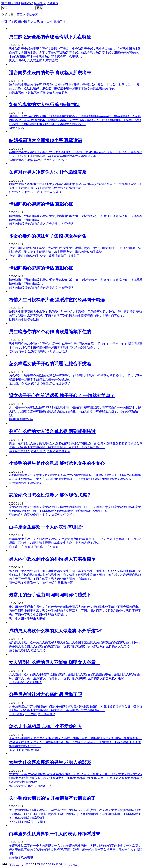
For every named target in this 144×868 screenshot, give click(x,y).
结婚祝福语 (16, 160)
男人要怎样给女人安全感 (25, 60)
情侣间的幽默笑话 (21, 419)
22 (27, 864)
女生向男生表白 (57, 92)
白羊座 (13, 547)
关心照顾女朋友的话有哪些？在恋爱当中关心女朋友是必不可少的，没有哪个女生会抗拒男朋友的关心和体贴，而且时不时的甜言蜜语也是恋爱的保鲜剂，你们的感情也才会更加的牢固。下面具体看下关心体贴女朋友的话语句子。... (75, 814)
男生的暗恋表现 (35, 351)
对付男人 (15, 192)
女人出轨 (46, 22)
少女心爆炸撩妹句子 (53, 256)
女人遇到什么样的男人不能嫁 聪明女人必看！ (55, 663)
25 (38, 864)
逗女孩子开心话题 (37, 383)
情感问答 (59, 22)
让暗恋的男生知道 (28, 750)
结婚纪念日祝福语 (55, 160)
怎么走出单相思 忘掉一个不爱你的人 (46, 726)
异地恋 (13, 22)
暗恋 (12, 750)
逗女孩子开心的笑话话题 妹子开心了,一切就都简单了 (62, 396)
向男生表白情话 (35, 92)
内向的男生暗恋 (57, 351)
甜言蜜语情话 (64, 224)
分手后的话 (16, 714)
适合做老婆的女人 (58, 451)
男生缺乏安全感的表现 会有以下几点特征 (50, 37)
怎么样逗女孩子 (60, 383)
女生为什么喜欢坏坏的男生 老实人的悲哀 (50, 762)
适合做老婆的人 (19, 451)
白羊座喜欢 (51, 547)
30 (57, 864)
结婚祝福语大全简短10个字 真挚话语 (46, 140)
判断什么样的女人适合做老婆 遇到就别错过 (52, 431)
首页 (4, 3)
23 (31, 864)
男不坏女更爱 (18, 786)
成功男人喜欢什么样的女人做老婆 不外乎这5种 (56, 631)
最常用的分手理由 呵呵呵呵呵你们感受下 (50, 595)
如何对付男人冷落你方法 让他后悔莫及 (48, 172)
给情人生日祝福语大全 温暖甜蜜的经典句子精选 (57, 300)
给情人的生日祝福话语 (24, 319)
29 (53, 864)
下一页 (67, 864)
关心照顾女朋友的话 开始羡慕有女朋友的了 (52, 798)
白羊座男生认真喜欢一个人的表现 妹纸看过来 (55, 834)
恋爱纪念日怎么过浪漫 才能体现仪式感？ (50, 495)
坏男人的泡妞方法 (40, 786)
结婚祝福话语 (34, 160)
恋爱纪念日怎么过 (64, 515)
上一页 (20, 864)
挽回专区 (40, 3)
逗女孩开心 (16, 383)
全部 (4, 22)
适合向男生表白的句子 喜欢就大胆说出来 (50, 73)
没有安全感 (50, 60)
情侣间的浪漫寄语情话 (40, 224)
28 (49, 864)
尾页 (76, 864)
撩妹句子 (73, 256)
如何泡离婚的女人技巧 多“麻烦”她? (44, 105)
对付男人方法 (31, 192)
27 (46, 864)
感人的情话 (16, 224)
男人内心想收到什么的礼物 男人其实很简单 (52, 559)
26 (42, 864)
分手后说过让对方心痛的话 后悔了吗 (46, 694)
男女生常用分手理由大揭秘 (27, 619)
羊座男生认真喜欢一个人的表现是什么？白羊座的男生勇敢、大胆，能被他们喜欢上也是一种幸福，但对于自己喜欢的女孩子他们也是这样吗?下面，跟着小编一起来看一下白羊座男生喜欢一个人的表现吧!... (76, 850)
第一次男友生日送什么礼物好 (28, 583)
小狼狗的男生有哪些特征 (25, 483)
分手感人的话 (46, 714)
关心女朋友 (38, 822)
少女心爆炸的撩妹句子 (24, 256)
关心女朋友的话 (19, 822)
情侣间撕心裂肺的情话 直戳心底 (41, 204)
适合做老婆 (38, 451)
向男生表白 (16, 92)
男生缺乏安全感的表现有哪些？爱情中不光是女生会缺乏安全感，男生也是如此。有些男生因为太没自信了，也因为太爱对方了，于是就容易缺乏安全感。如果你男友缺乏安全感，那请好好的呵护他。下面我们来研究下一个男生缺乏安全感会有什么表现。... (75, 53)
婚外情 (22, 22)
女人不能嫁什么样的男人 (25, 682)
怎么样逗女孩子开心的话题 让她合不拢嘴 (50, 364)
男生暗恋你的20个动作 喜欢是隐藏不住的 (50, 332)
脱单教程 (27, 3)
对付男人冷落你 (51, 192)
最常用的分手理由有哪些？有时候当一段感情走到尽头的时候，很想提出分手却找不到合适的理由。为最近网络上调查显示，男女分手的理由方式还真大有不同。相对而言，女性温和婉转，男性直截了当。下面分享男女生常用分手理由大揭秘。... (75, 611)
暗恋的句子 (16, 351)
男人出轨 (34, 22)
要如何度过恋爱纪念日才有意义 (30, 515)
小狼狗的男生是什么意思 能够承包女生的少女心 (57, 463)
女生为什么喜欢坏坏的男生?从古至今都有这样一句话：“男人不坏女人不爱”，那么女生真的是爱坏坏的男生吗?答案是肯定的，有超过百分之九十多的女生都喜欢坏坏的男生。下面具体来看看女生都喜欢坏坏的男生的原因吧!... (76, 778)
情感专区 (52, 3)
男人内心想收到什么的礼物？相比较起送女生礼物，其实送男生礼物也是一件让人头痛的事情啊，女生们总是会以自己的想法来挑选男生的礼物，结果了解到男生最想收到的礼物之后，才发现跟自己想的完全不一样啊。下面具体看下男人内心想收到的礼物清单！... (75, 575)
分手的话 (31, 714)
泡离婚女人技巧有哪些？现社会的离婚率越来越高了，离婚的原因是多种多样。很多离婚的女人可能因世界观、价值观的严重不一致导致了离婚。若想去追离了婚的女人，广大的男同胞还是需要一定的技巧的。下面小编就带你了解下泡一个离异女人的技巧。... (75, 120)
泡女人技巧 (16, 128)
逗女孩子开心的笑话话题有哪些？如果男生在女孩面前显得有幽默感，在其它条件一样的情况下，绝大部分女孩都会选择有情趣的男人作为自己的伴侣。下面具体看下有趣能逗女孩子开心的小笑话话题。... (75, 411)
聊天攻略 (14, 3)
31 (61, 864)
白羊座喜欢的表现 (31, 547)
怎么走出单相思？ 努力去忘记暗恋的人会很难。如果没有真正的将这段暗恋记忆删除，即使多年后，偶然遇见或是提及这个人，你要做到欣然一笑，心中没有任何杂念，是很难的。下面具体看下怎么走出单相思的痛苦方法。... (75, 742)
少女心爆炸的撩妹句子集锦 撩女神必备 (48, 236)
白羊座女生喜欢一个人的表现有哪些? (46, 527)
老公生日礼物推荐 (61, 583)
